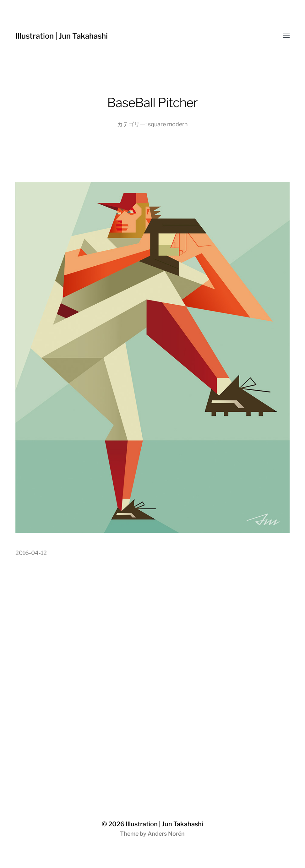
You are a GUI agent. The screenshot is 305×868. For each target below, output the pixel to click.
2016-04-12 (31, 553)
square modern (168, 124)
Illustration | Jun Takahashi (62, 36)
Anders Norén (166, 834)
